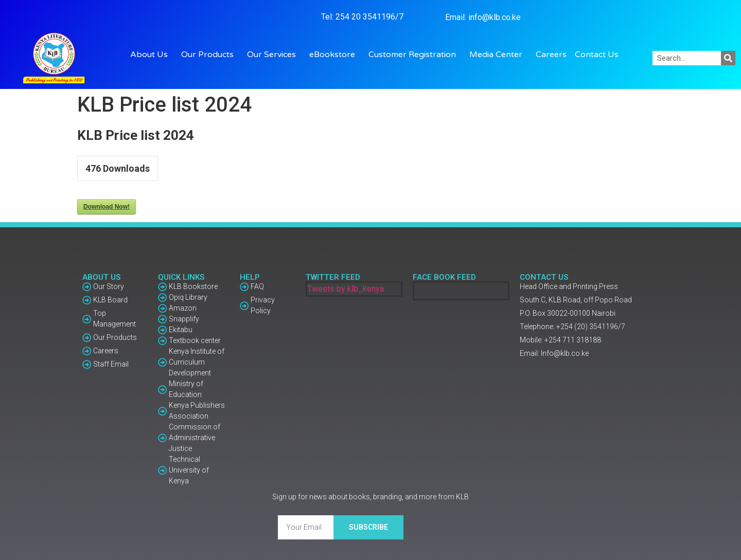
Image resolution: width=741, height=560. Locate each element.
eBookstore (335, 55)
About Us (152, 55)
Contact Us (597, 55)
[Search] (728, 58)
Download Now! (107, 207)
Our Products (210, 55)
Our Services (274, 55)
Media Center (498, 55)
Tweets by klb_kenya (346, 289)
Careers (551, 55)
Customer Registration (415, 55)
